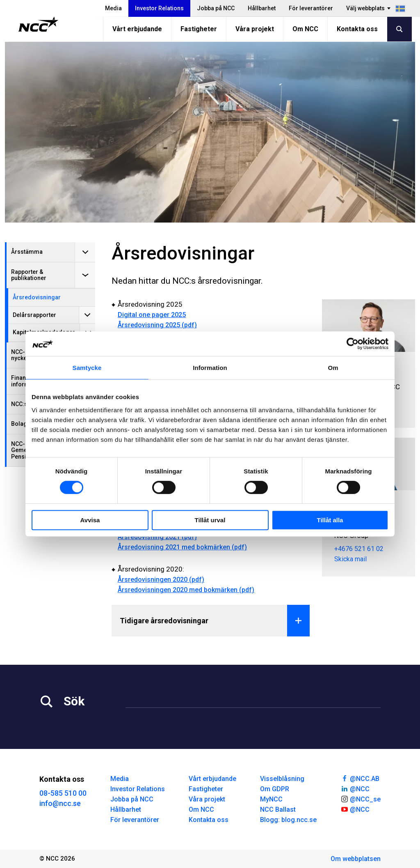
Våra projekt (255, 29)
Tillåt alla (330, 520)
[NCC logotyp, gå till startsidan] (38, 24)
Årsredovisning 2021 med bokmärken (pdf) (182, 547)
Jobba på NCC (216, 8)
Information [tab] (210, 368)
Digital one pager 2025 (152, 315)
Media (113, 8)
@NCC (355, 788)
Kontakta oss (357, 29)
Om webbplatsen (356, 859)
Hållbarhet (262, 8)
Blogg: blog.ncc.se (288, 820)
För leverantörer (311, 8)
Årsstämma (27, 252)
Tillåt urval (210, 520)
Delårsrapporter (34, 315)
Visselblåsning (282, 779)
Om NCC (305, 29)
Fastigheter (199, 29)
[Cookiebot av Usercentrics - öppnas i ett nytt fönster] (353, 344)
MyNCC (271, 799)
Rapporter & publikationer (29, 275)
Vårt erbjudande (137, 29)
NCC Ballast (278, 809)
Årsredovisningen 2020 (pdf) (161, 580)
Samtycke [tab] (87, 368)
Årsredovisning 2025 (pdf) (157, 325)
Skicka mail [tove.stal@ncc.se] (350, 559)
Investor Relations (159, 8)
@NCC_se (361, 799)
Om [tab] (333, 368)
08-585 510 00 (63, 793)
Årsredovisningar (37, 297)
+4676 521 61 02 (359, 549)
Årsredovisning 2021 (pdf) (157, 537)
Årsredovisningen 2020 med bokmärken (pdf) (186, 590)
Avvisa (90, 520)
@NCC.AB (360, 778)
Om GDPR (275, 789)
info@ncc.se (60, 803)
